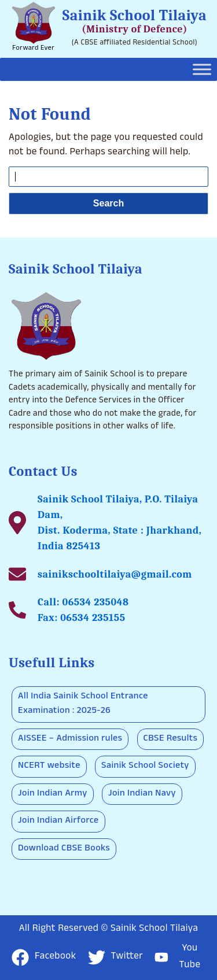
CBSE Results (171, 739)
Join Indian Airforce (58, 821)
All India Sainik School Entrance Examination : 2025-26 (83, 705)
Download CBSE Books (64, 849)
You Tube (177, 957)
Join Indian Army (53, 794)
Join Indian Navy (142, 794)
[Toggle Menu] (202, 69)
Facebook (44, 957)
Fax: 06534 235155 (82, 618)
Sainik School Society (145, 766)
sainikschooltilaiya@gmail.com (115, 574)
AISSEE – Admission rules (70, 739)
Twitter (115, 957)
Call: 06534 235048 (83, 602)
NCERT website (49, 766)
